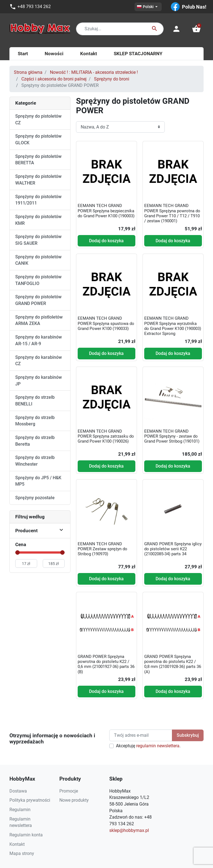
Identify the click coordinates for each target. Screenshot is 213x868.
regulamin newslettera (158, 746)
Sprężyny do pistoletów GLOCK (38, 139)
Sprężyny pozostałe (35, 498)
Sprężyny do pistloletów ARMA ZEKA (39, 320)
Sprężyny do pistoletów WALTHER (38, 180)
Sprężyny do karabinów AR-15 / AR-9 (39, 340)
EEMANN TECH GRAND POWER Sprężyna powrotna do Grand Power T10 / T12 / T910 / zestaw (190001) (172, 213)
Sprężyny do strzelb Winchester (35, 461)
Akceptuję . (148, 746)
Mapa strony (22, 853)
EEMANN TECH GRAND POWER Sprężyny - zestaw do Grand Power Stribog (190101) (172, 436)
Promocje (69, 791)
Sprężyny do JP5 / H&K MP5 (38, 481)
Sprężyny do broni (112, 79)
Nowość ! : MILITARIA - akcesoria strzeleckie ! (94, 72)
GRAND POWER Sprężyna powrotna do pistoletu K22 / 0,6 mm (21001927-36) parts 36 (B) (106, 664)
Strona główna (28, 72)
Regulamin (20, 810)
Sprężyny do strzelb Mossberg (35, 421)
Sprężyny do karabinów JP (39, 381)
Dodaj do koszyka (106, 241)
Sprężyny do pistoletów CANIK (38, 260)
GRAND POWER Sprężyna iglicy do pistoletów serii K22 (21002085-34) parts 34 (173, 549)
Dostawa (18, 791)
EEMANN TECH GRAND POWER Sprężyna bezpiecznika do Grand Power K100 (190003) (106, 211)
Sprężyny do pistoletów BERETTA (38, 160)
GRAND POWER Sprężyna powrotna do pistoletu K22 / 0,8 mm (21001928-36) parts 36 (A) (173, 664)
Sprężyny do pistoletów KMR (38, 220)
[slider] (17, 552)
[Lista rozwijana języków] (148, 7)
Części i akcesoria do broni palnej (54, 79)
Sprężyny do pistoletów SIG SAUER (38, 240)
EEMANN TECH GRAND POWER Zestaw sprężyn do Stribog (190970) (102, 549)
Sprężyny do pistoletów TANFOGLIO (38, 280)
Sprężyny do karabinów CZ (39, 361)
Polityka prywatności (30, 800)
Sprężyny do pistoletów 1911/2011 (38, 200)
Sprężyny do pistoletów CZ (38, 119)
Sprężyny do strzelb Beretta (35, 441)
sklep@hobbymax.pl (129, 830)
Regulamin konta (26, 835)
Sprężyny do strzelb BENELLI (35, 401)
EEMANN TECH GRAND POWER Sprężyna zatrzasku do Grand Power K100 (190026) (106, 436)
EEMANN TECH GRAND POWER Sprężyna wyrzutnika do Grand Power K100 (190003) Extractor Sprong (173, 326)
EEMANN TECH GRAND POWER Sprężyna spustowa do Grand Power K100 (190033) (106, 323)
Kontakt (17, 844)
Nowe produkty (74, 800)
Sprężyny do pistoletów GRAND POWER (38, 300)
